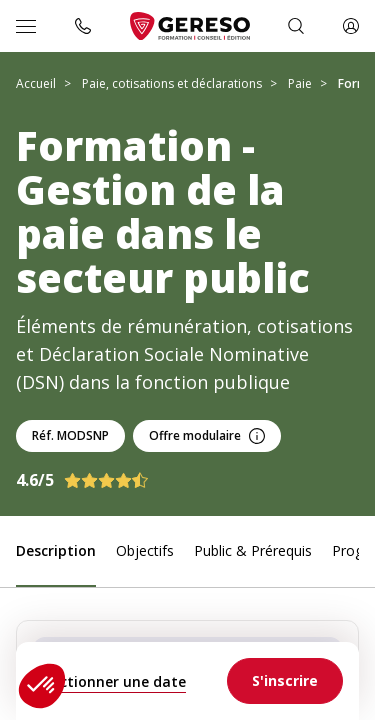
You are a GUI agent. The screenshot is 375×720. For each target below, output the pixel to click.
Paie (300, 83)
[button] (42, 686)
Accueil (36, 83)
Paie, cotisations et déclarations (172, 83)
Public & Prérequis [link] (253, 550)
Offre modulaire (207, 435)
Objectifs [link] (145, 550)
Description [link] (56, 550)
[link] (285, 681)
